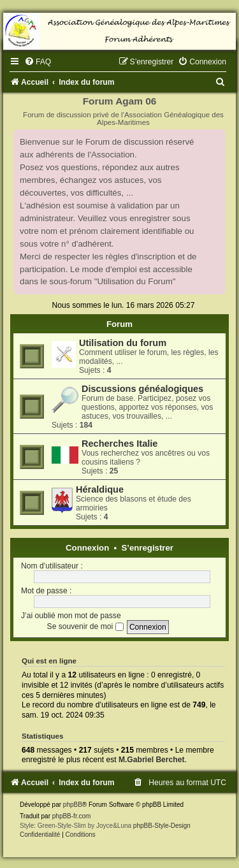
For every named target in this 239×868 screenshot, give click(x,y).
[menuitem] (38, 62)
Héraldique (100, 489)
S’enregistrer (148, 548)
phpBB (73, 805)
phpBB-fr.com (72, 816)
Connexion (87, 548)
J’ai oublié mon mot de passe (71, 616)
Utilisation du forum (123, 343)
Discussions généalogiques (142, 389)
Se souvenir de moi (85, 626)
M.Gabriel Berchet (152, 760)
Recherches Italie (119, 444)
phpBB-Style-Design (162, 826)
